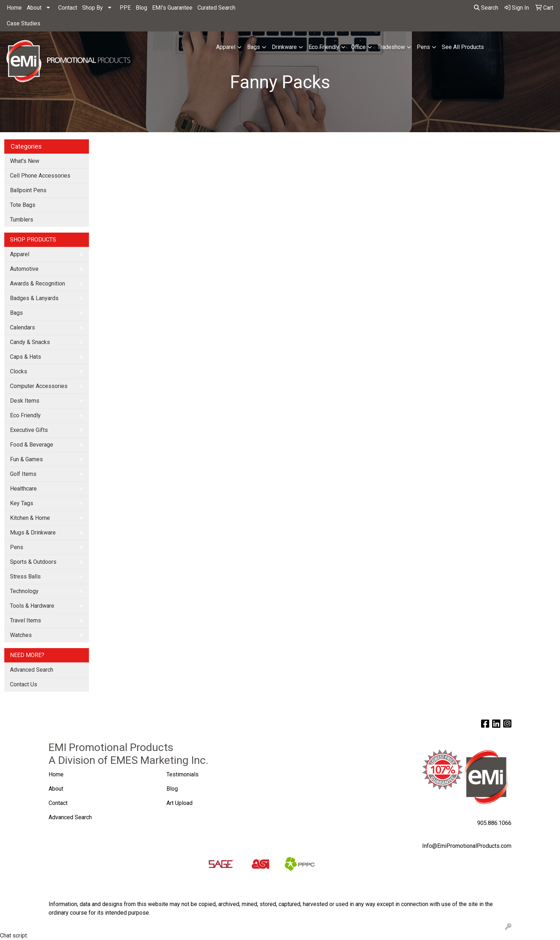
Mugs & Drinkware (33, 533)
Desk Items (25, 401)
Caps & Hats (26, 357)
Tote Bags (23, 205)
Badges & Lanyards (34, 298)
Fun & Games (26, 459)
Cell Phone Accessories (40, 176)
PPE (125, 8)
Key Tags (22, 503)
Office (358, 47)
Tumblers (22, 220)
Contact (68, 8)
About (34, 8)
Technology (24, 591)
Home (14, 8)
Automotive (24, 269)
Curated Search (216, 8)
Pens (423, 47)
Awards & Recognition (37, 284)
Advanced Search (32, 670)
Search (486, 8)
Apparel (226, 47)
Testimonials (182, 774)
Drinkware (284, 47)
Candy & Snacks (30, 342)
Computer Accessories (39, 386)
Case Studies (24, 23)
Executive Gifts (29, 430)
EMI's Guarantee (172, 8)
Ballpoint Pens (28, 190)
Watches (21, 635)
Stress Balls (25, 576)
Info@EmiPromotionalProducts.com (467, 846)
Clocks (19, 371)
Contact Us (24, 684)
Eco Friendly (324, 47)
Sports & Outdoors (33, 562)
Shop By (92, 8)
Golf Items (23, 474)
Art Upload (180, 803)
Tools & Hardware (32, 606)
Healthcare (23, 489)
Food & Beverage (32, 445)
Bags (254, 47)
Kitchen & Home (30, 518)
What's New (25, 161)
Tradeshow (391, 47)
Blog (141, 8)
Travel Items (26, 620)
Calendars (22, 327)
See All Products (463, 47)
